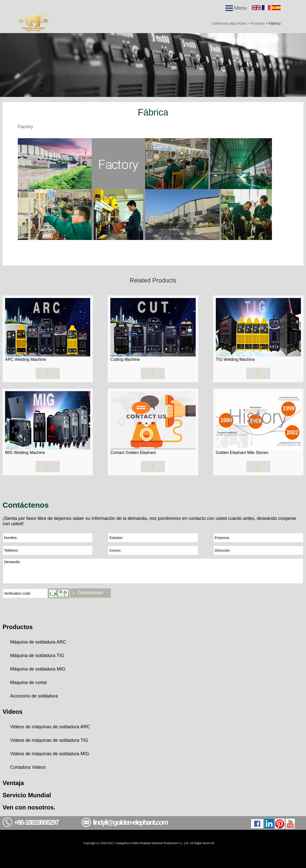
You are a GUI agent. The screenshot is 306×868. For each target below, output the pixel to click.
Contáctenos (90, 593)
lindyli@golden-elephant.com (130, 822)
